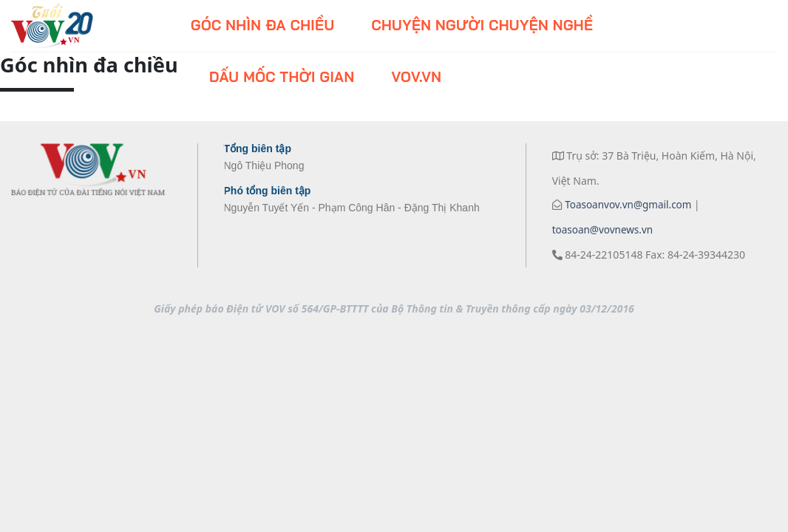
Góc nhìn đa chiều (262, 25)
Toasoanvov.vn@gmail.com (627, 205)
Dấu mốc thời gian (282, 77)
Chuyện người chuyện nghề (482, 25)
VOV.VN (416, 77)
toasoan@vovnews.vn (603, 230)
